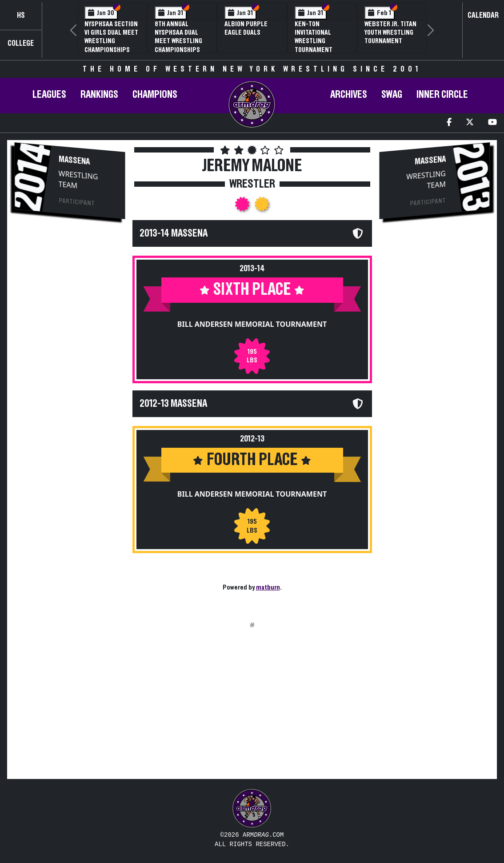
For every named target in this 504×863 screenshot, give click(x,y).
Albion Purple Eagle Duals (246, 28)
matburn (268, 587)
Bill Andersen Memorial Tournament (252, 324)
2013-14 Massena (174, 233)
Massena (74, 161)
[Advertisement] (70, 376)
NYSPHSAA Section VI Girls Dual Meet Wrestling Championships (111, 37)
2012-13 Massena (173, 404)
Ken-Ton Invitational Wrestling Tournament (314, 37)
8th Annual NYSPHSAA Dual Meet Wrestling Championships (178, 37)
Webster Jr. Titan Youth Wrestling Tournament (390, 32)
